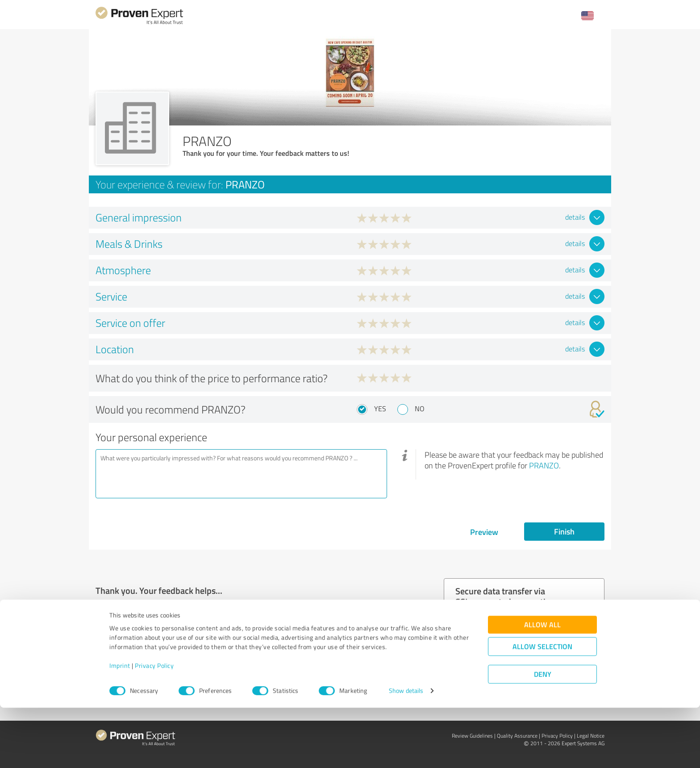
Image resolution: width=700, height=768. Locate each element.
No (420, 409)
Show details (406, 751)
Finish (564, 531)
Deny (543, 735)
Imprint (120, 726)
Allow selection (542, 707)
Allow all (542, 685)
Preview (484, 532)
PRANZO (544, 465)
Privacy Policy (154, 726)
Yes (380, 409)
